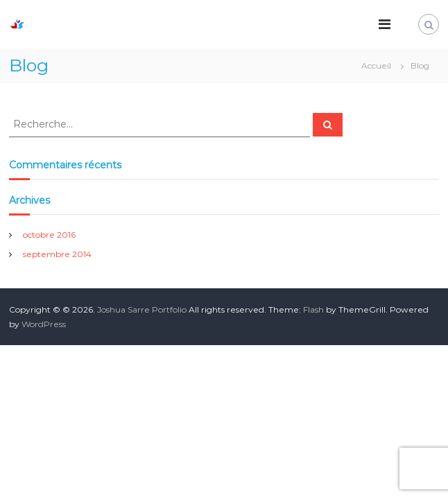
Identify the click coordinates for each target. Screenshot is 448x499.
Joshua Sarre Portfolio (142, 309)
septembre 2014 (57, 254)
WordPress (44, 324)
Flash (313, 309)
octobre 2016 (49, 235)
